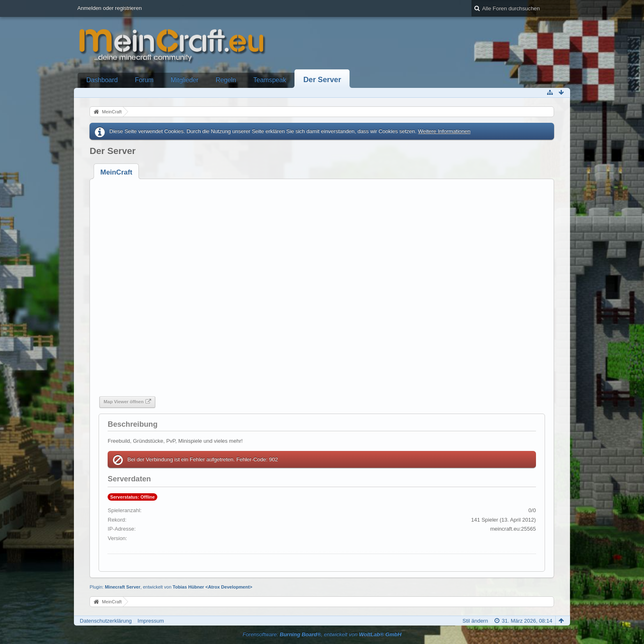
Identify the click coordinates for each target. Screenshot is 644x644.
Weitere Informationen (444, 131)
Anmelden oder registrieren (109, 8)
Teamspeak (270, 80)
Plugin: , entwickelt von (171, 587)
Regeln (226, 80)
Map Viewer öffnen (123, 402)
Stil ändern (475, 621)
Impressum (151, 621)
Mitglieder (185, 80)
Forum (144, 80)
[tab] (116, 172)
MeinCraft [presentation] (116, 172)
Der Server (322, 80)
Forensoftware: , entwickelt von (322, 634)
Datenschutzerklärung (106, 621)
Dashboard (102, 80)
